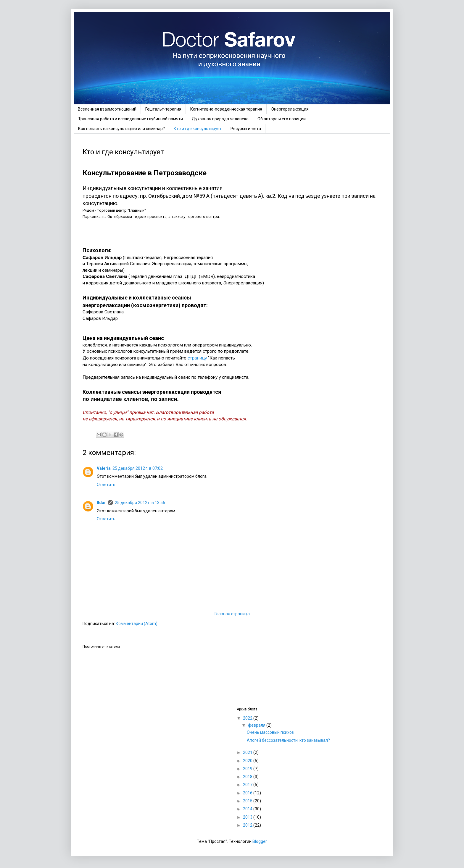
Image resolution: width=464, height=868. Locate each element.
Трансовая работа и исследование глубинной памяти (130, 119)
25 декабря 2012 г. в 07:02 (138, 468)
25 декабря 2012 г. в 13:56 (140, 503)
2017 (248, 785)
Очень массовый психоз (270, 732)
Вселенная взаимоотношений (107, 109)
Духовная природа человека (220, 119)
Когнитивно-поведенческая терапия (226, 109)
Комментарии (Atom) (137, 624)
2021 (248, 752)
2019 (248, 769)
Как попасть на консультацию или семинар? (121, 129)
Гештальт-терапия (163, 109)
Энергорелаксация (290, 109)
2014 (248, 809)
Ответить (106, 485)
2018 (248, 777)
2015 (248, 801)
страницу (197, 358)
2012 (248, 825)
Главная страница (232, 614)
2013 (248, 817)
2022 (248, 718)
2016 (248, 793)
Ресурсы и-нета (246, 129)
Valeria (104, 468)
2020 (248, 761)
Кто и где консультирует (198, 129)
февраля (257, 725)
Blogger (260, 841)
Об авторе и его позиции (282, 119)
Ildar (101, 503)
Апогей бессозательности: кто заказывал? (288, 740)
